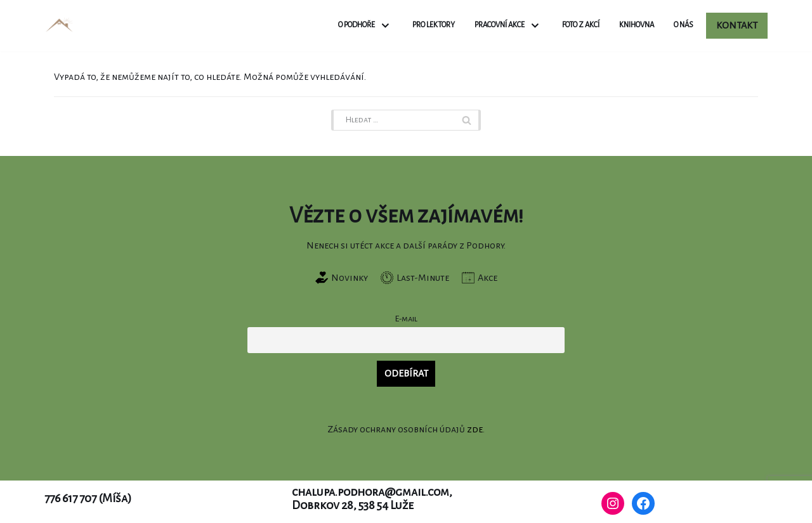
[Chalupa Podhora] (59, 26)
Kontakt (737, 25)
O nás (684, 25)
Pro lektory (434, 25)
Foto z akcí (581, 25)
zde (475, 429)
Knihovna (637, 25)
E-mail (406, 319)
